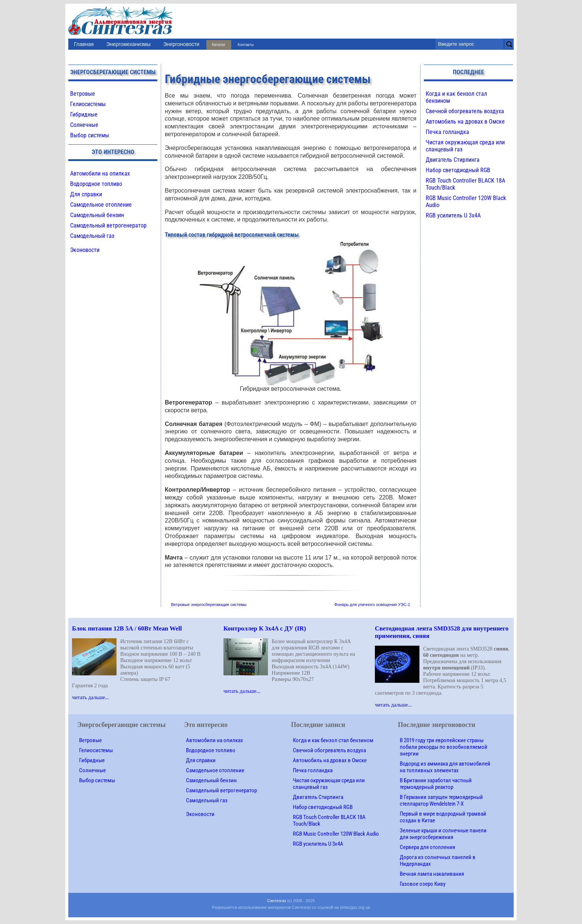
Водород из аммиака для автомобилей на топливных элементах (445, 767)
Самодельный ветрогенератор (108, 225)
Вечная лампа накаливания (432, 874)
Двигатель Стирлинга (453, 160)
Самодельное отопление (101, 205)
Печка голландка (447, 132)
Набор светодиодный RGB (458, 170)
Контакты (246, 45)
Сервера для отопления (427, 847)
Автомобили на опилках (100, 173)
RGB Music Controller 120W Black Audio (336, 834)
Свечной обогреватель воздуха (465, 111)
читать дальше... (91, 697)
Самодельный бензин (97, 215)
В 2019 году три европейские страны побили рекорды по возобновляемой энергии (444, 747)
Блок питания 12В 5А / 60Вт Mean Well (127, 628)
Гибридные (84, 114)
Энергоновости (181, 44)
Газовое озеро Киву (423, 884)
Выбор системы (90, 135)
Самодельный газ (92, 236)
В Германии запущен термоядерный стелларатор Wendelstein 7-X (441, 800)
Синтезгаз (277, 901)
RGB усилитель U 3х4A (453, 215)
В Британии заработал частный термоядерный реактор (436, 784)
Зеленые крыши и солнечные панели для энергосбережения (443, 834)
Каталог (219, 45)
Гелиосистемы (88, 104)
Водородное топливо (96, 184)
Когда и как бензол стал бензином (333, 740)
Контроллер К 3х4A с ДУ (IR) (265, 628)
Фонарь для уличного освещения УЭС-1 (372, 604)
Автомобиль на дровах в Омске (465, 122)
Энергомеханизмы (128, 44)
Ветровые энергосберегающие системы (209, 604)
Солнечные (84, 125)
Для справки (86, 194)
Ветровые (83, 94)
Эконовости (85, 250)
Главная (84, 44)
